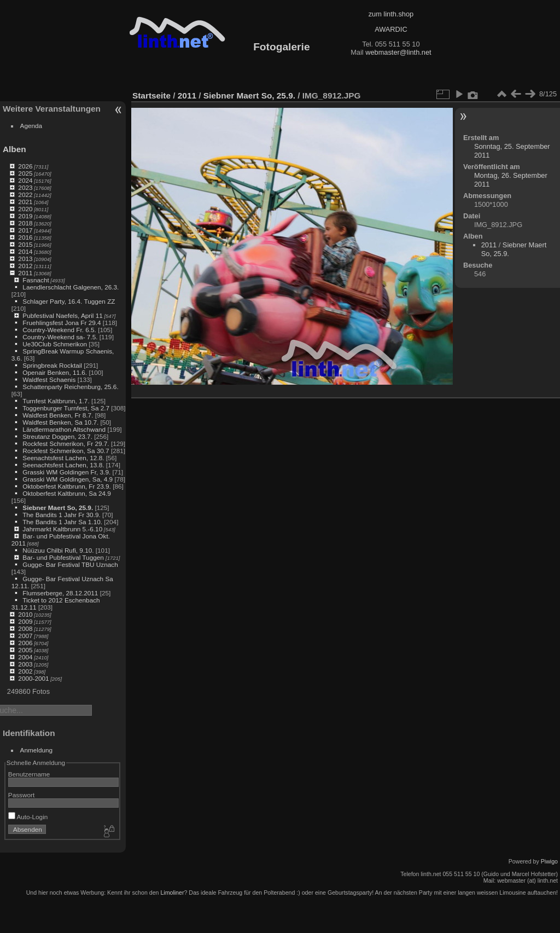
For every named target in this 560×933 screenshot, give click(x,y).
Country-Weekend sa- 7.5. (60, 337)
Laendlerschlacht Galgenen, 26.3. (71, 287)
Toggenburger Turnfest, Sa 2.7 (66, 408)
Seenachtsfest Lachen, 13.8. (63, 465)
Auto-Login (28, 817)
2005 (25, 650)
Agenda (31, 126)
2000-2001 (33, 678)
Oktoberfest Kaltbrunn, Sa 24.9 (67, 493)
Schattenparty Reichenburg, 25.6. (70, 387)
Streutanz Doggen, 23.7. (57, 436)
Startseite (151, 95)
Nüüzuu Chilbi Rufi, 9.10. (58, 550)
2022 (25, 195)
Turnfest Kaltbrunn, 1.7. (56, 401)
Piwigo (549, 861)
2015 (25, 244)
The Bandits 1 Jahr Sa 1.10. (62, 522)
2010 (25, 614)
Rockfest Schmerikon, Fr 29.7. (66, 444)
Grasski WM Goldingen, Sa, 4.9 (68, 479)
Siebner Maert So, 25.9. (58, 508)
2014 (25, 251)
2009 (25, 621)
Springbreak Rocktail (52, 365)
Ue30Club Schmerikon (55, 344)
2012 (25, 266)
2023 (25, 187)
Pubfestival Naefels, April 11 (63, 315)
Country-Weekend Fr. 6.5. (59, 330)
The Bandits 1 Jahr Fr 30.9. (62, 515)
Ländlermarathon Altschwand (64, 429)
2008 (25, 628)
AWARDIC (391, 29)
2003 (25, 664)
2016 (25, 237)
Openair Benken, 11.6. (55, 372)
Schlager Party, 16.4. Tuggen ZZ (69, 301)
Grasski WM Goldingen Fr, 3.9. (66, 472)
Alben (14, 149)
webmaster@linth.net (398, 52)
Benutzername (29, 774)
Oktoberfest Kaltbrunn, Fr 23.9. (67, 486)
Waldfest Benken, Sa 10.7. (60, 422)
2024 (25, 180)
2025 (25, 173)
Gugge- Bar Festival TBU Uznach (70, 564)
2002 (25, 671)
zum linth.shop (391, 14)
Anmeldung (37, 750)
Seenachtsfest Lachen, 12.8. (63, 458)
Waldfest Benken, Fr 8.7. (58, 415)
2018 (25, 223)
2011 (25, 273)
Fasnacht (36, 280)
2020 (25, 209)
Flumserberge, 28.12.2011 (60, 593)
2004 (25, 657)
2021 (25, 202)
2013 (25, 259)
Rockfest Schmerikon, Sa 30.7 (66, 451)
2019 (25, 216)
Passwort (21, 795)
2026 (25, 166)
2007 (25, 636)
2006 (25, 643)
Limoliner (172, 893)
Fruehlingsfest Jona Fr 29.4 (62, 323)
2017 (25, 230)
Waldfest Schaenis (49, 379)
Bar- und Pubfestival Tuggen (64, 557)
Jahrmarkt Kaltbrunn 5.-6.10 (62, 529)
